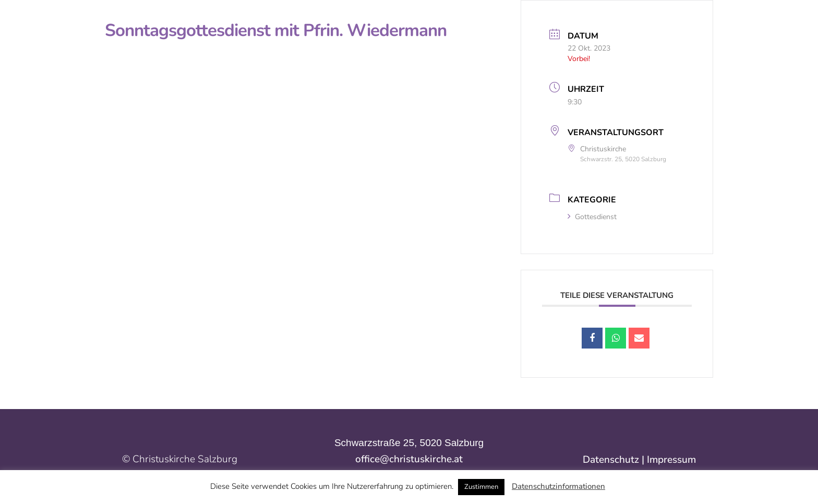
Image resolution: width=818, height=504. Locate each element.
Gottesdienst (592, 217)
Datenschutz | (615, 460)
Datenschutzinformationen (558, 486)
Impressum (671, 460)
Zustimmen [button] (481, 487)
